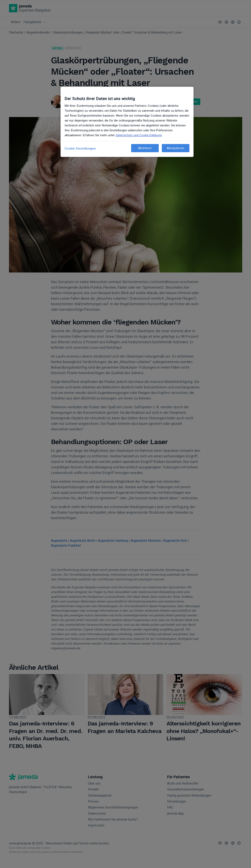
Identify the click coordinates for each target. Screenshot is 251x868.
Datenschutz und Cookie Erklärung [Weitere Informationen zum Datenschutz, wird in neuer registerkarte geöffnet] (139, 135)
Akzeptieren (176, 148)
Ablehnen (145, 148)
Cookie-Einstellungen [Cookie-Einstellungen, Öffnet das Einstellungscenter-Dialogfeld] (80, 149)
